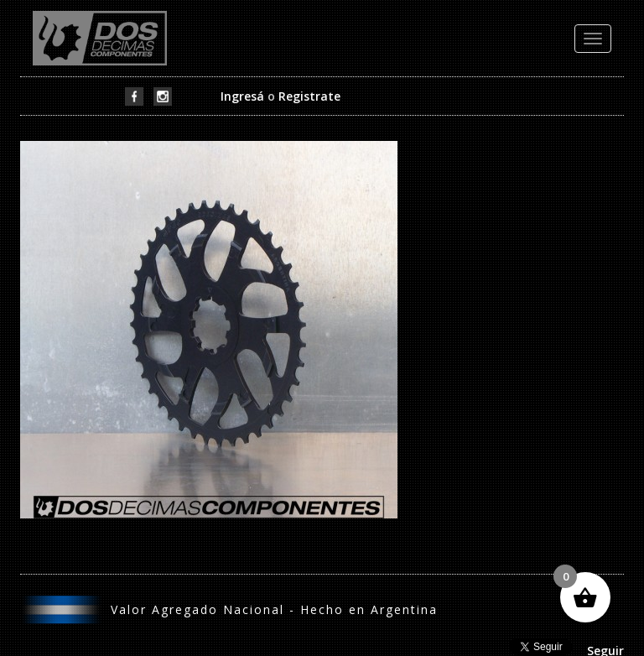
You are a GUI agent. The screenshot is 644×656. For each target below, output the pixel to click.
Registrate (309, 96)
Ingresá (242, 96)
